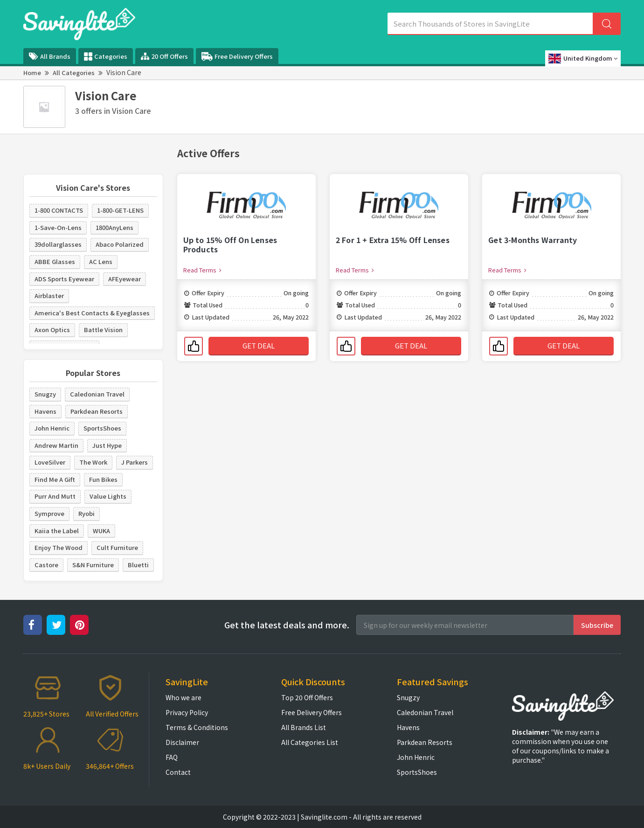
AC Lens (101, 261)
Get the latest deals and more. (287, 625)
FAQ (172, 757)
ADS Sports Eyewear (64, 279)
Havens (45, 411)
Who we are (184, 697)
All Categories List (310, 742)
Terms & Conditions (197, 727)
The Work (93, 462)
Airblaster (49, 296)
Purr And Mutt (55, 496)
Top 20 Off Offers (307, 697)
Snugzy (45, 394)
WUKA (101, 531)
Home (32, 73)
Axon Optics (52, 330)
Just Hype (107, 445)
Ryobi (87, 513)
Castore (46, 565)
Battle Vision (103, 330)
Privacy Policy (187, 712)
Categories (106, 56)
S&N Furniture (93, 565)
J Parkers (135, 462)
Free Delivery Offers (237, 56)
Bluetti (138, 565)
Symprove (49, 513)
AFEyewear (125, 279)
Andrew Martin (56, 445)
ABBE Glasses (55, 261)
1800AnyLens (114, 227)
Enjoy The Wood (59, 547)
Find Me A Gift (55, 479)
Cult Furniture (117, 547)
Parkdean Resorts (97, 411)
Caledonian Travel (97, 394)
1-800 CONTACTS (59, 210)
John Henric (52, 428)
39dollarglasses (58, 244)
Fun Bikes (103, 479)
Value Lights (108, 496)
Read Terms (202, 270)
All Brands (50, 56)
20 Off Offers (164, 56)
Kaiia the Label (57, 531)
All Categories (74, 73)
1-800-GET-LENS (120, 210)
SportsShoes (102, 428)
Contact (178, 772)
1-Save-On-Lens (58, 227)
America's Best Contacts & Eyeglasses (92, 313)
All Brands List (304, 727)
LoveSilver (50, 462)
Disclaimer (182, 742)
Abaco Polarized (120, 244)
